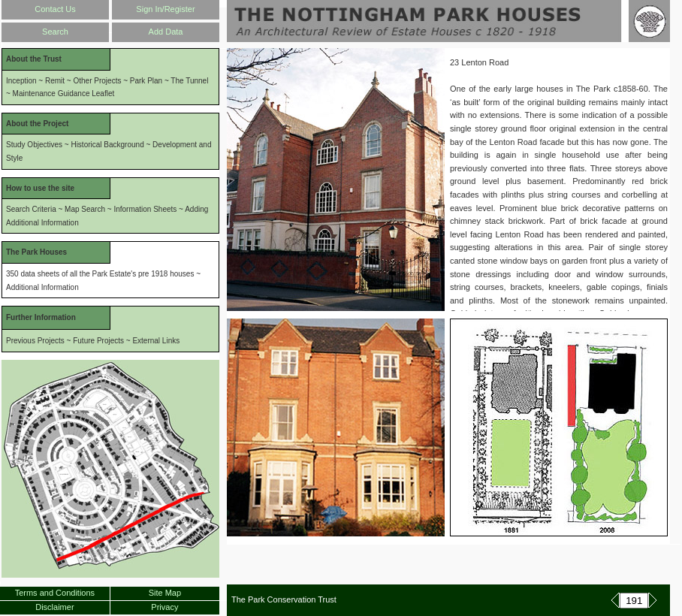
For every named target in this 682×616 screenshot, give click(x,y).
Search (55, 32)
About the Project (37, 124)
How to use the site (40, 188)
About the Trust (34, 59)
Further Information (41, 317)
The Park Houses (36, 252)
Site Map (165, 593)
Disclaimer (54, 607)
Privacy (164, 607)
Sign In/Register (165, 9)
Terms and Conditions (55, 593)
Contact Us (55, 9)
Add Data (166, 32)
